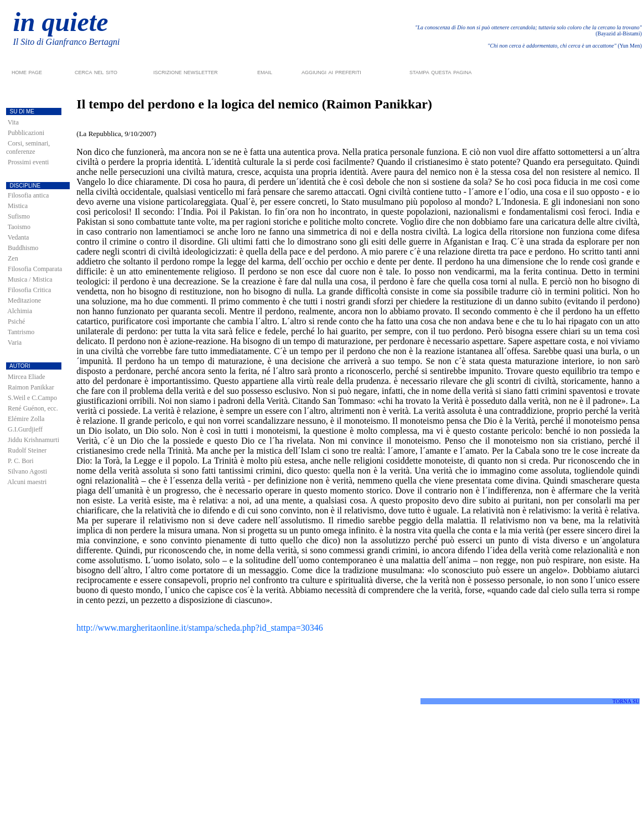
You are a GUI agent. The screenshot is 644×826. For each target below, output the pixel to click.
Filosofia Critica (29, 290)
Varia (15, 342)
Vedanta (19, 237)
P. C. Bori (21, 461)
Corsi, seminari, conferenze (28, 147)
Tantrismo (21, 332)
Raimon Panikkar (31, 387)
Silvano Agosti (27, 471)
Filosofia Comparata (35, 269)
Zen (13, 258)
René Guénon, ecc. (33, 408)
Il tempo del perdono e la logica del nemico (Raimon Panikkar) (254, 104)
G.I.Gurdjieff (25, 429)
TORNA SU (626, 701)
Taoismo (19, 227)
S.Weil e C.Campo (32, 398)
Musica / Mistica (30, 279)
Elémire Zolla (26, 419)
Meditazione (24, 300)
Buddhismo (23, 248)
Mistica (18, 206)
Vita (13, 122)
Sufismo (19, 216)
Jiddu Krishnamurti (33, 440)
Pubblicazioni (26, 133)
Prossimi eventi (28, 162)
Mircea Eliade (27, 377)
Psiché (16, 321)
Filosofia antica (28, 195)
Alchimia (20, 311)
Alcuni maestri (27, 482)
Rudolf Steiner (27, 450)
